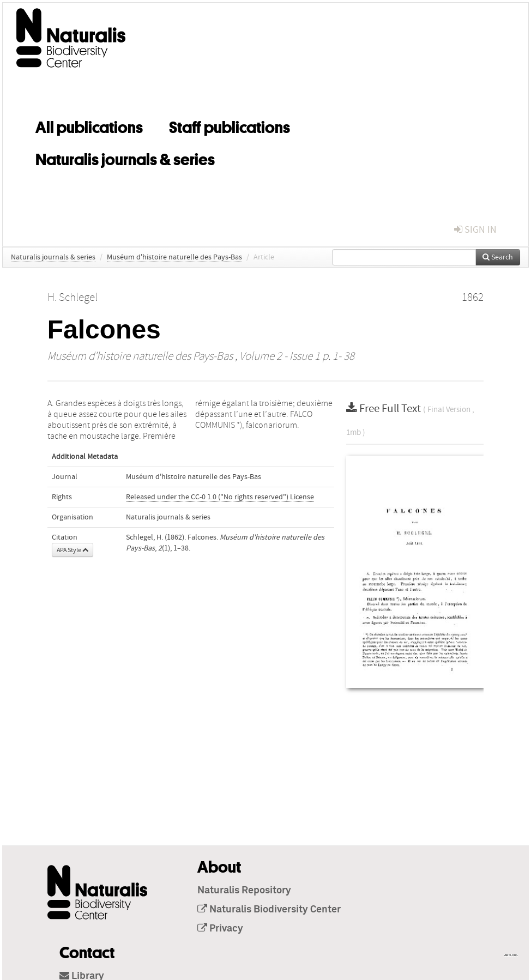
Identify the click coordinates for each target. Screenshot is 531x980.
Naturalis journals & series (125, 158)
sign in (475, 230)
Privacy (220, 929)
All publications (89, 125)
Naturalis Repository (244, 891)
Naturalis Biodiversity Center (269, 910)
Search (498, 257)
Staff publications (230, 125)
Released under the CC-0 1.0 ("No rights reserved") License (220, 497)
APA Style (73, 550)
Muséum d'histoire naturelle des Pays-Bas (174, 257)
